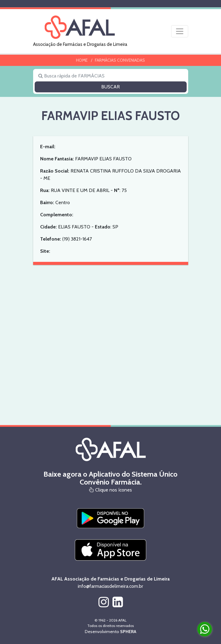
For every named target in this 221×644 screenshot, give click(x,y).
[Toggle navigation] (180, 31)
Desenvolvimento (111, 632)
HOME (82, 60)
